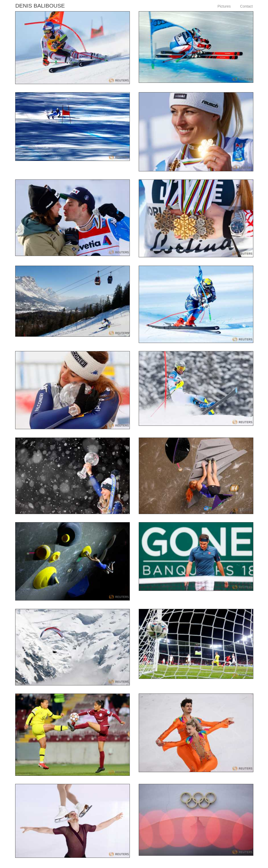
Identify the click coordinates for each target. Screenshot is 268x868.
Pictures (224, 6)
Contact (246, 6)
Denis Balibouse (40, 6)
